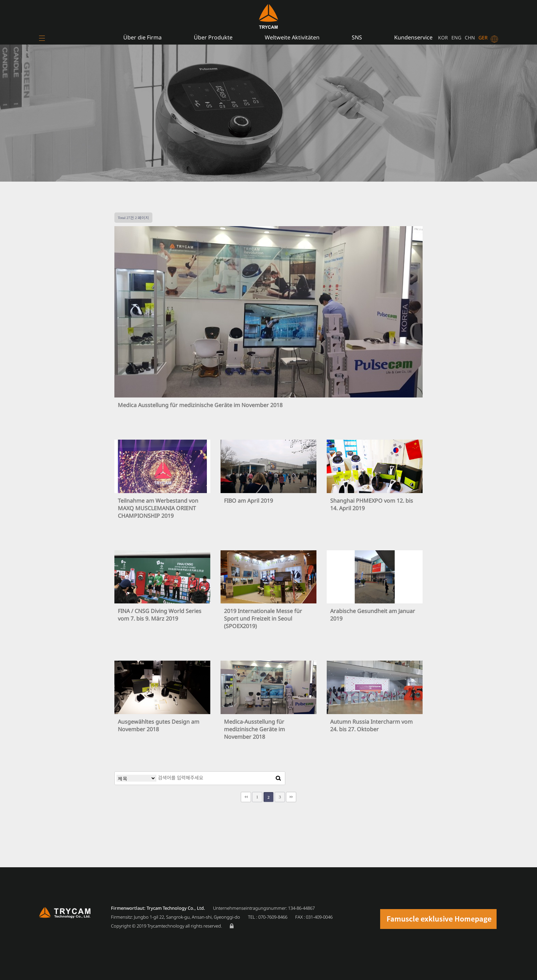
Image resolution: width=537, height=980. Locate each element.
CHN (470, 38)
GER (483, 38)
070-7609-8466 (273, 917)
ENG (456, 38)
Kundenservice (413, 37)
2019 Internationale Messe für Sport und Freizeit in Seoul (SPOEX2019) (263, 618)
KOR (443, 38)
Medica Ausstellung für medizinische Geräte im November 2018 (200, 405)
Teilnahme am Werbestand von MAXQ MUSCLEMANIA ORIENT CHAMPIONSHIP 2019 (158, 508)
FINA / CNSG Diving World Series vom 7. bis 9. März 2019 (160, 615)
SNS (357, 37)
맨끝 (291, 797)
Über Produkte (213, 37)
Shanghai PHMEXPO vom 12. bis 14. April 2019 (372, 504)
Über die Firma (142, 37)
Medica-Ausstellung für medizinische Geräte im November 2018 (254, 729)
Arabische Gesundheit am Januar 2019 (373, 615)
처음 (246, 797)
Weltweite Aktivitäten (292, 37)
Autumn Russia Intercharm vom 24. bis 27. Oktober (371, 725)
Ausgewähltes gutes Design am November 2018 (159, 725)
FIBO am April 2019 (248, 501)
